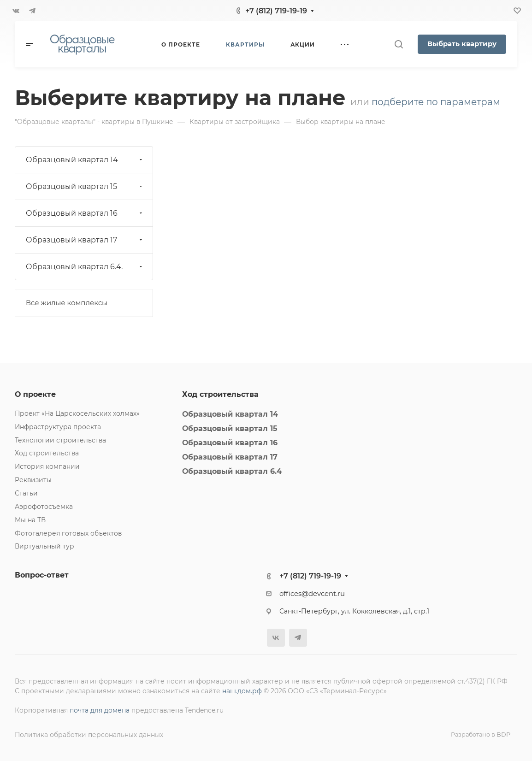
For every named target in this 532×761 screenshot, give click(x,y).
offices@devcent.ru (312, 594)
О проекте (35, 394)
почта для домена (100, 710)
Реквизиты (33, 480)
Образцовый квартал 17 (85, 240)
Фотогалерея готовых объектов (68, 533)
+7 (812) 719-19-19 (276, 11)
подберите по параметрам (436, 102)
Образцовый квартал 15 (85, 186)
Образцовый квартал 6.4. (85, 267)
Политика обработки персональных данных (89, 735)
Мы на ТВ (30, 520)
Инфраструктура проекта (58, 427)
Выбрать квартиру (462, 44)
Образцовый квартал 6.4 (232, 471)
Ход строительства (47, 453)
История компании (47, 466)
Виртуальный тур (44, 546)
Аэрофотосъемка (44, 507)
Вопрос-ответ (42, 575)
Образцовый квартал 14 (85, 160)
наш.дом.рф (242, 691)
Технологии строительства (60, 440)
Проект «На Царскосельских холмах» (77, 413)
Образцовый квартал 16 (85, 213)
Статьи (26, 493)
